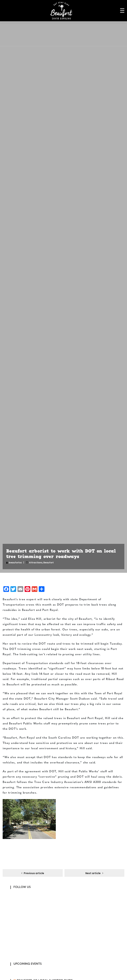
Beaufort (49, 563)
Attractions (36, 563)
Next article (93, 873)
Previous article (34, 873)
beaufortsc (15, 563)
